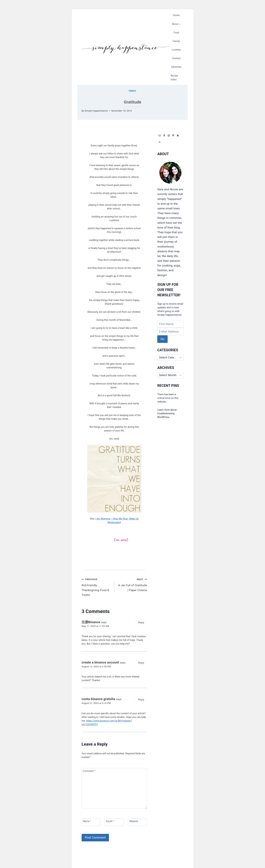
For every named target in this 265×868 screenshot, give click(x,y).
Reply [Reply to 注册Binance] (141, 623)
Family (176, 41)
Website (134, 821)
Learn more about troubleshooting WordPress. (167, 413)
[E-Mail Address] (170, 332)
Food (176, 33)
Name (87, 821)
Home (176, 15)
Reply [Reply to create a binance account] (141, 663)
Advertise (176, 67)
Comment (89, 771)
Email (110, 821)
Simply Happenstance (96, 111)
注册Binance (91, 622)
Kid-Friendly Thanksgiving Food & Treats (97, 587)
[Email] (114, 822)
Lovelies (176, 50)
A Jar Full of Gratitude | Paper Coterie (132, 584)
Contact (176, 58)
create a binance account (100, 662)
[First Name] (170, 324)
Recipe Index (174, 78)
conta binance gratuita (98, 699)
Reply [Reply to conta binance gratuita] (141, 700)
